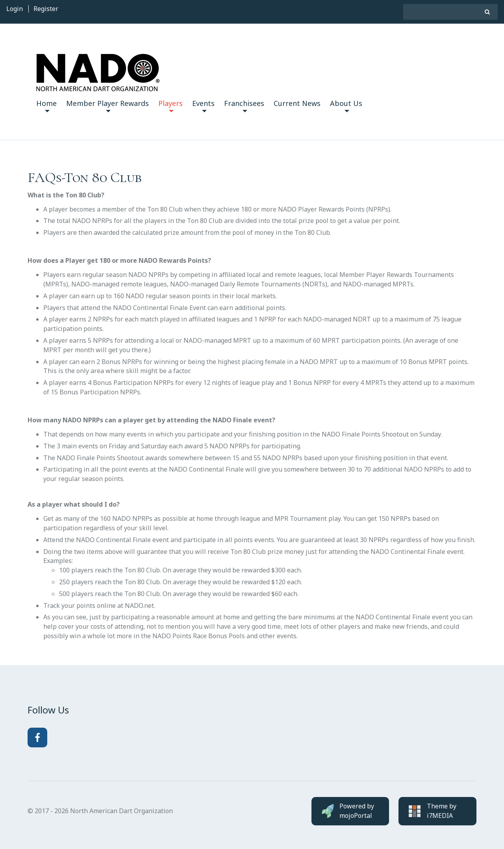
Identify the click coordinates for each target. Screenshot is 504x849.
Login (15, 9)
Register (46, 9)
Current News (297, 103)
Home (46, 105)
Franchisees (244, 105)
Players (170, 105)
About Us (346, 105)
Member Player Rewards (107, 105)
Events (203, 105)
